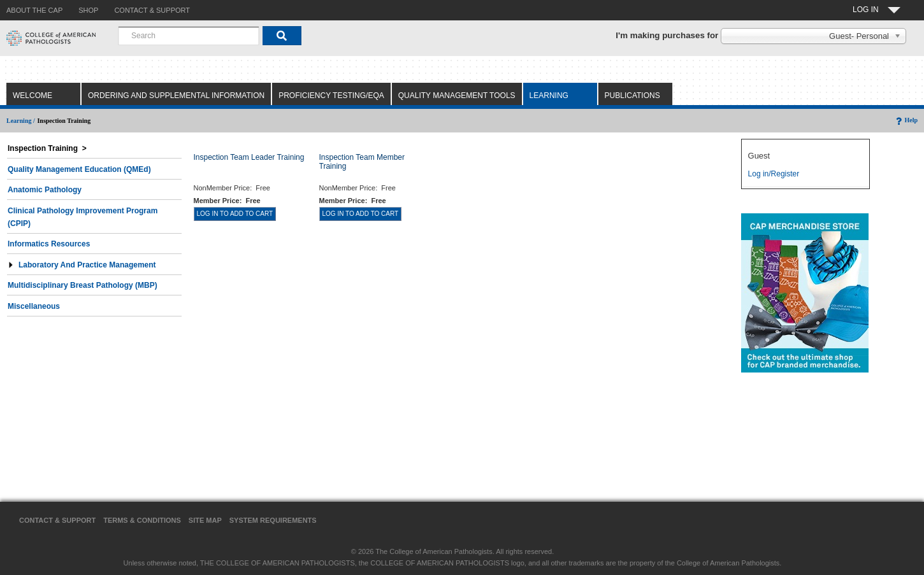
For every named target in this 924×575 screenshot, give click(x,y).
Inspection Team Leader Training (249, 157)
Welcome (32, 96)
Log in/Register (774, 174)
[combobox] (189, 36)
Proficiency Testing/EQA (331, 96)
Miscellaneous (34, 306)
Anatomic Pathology (45, 190)
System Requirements (273, 520)
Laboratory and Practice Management (82, 265)
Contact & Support (57, 520)
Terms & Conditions (142, 520)
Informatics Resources (49, 244)
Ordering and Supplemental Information (176, 96)
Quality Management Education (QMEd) (79, 169)
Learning (549, 96)
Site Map (205, 520)
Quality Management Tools (457, 96)
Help (906, 120)
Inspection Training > (47, 148)
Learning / (21, 121)
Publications (632, 96)
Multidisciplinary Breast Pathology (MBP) (83, 285)
